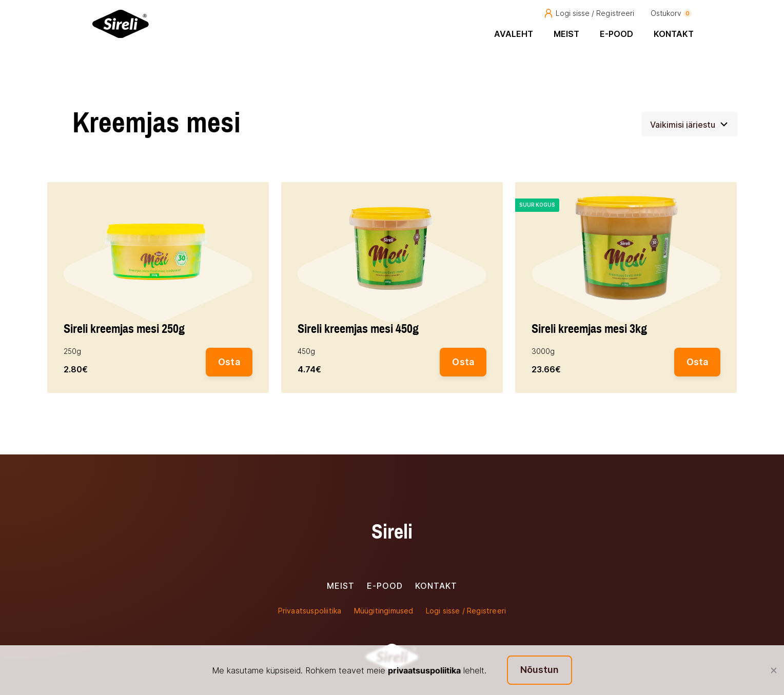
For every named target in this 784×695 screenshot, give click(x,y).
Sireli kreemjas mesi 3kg (589, 329)
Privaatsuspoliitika (310, 611)
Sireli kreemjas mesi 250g (124, 329)
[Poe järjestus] (690, 124)
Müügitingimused (384, 611)
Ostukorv (671, 13)
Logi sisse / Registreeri (589, 13)
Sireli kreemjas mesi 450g (358, 329)
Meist (566, 34)
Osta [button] (229, 362)
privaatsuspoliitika (424, 670)
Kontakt (674, 34)
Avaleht (514, 34)
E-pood (616, 34)
